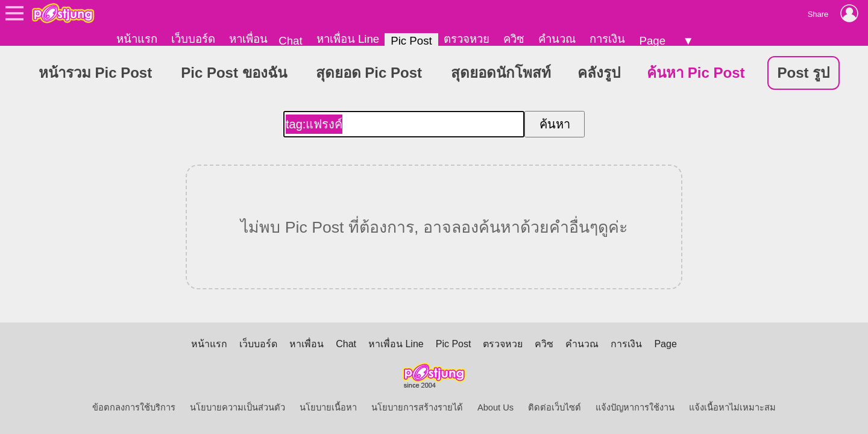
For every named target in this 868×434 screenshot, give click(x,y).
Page (652, 41)
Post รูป (804, 73)
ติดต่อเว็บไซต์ (555, 407)
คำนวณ (557, 39)
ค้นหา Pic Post (696, 73)
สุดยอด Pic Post (369, 73)
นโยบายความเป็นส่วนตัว (237, 407)
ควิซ (514, 39)
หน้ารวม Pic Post (95, 73)
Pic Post (411, 41)
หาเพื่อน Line (348, 39)
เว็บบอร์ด (193, 39)
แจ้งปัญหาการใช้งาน (635, 407)
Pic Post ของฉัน (234, 73)
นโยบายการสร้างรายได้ (417, 407)
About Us (495, 407)
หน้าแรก (137, 39)
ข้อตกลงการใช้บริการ (134, 407)
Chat (290, 41)
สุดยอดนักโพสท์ (501, 73)
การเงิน (607, 39)
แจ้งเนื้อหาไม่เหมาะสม (732, 407)
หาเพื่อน (248, 39)
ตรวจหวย (467, 39)
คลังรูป (599, 73)
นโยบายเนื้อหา (328, 407)
